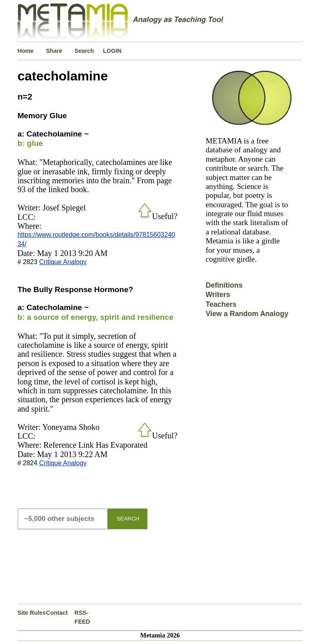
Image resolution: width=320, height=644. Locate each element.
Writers (218, 295)
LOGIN (112, 51)
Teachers (221, 304)
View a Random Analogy (247, 314)
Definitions (224, 285)
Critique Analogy (63, 262)
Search (84, 51)
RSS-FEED (82, 617)
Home (26, 51)
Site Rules (32, 613)
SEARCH (128, 519)
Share (54, 51)
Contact (57, 613)
